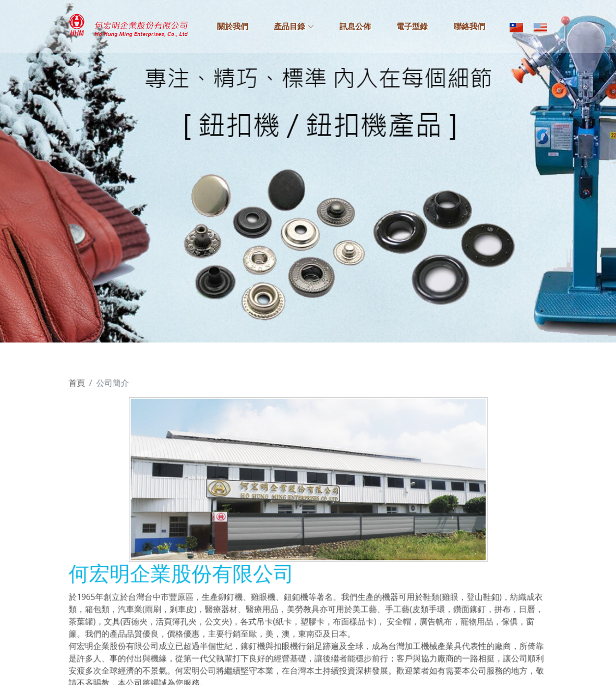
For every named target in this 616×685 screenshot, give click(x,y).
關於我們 (233, 27)
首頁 (86, 389)
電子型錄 (412, 27)
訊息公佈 (355, 27)
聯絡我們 (469, 27)
